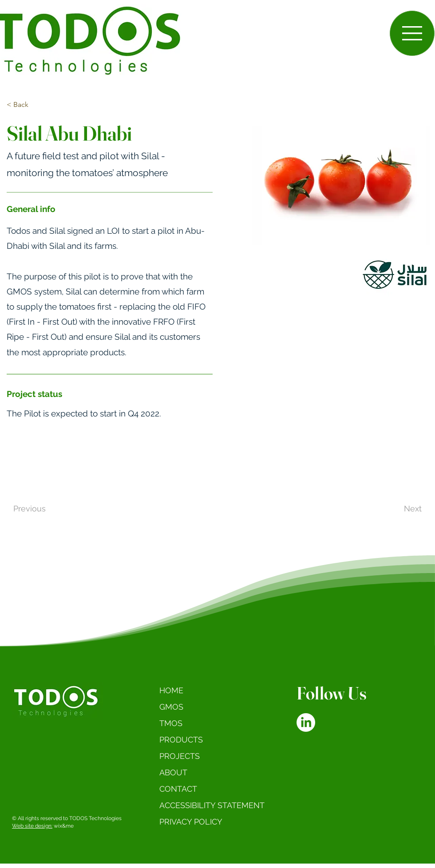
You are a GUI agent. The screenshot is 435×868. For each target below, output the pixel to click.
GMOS (171, 707)
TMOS (171, 723)
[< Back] (21, 105)
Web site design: (32, 826)
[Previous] (49, 509)
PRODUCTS (181, 740)
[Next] (392, 509)
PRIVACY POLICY (191, 822)
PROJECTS (180, 756)
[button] (412, 33)
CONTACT (178, 789)
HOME (171, 690)
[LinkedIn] (306, 723)
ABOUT (173, 772)
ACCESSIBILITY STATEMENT (213, 805)
